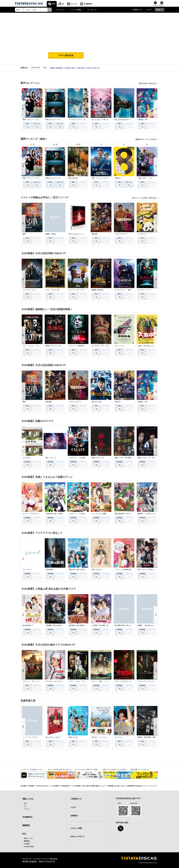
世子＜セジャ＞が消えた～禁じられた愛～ (152, 569)
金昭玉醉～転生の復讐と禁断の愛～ (81, 625)
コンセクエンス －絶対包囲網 (125, 290)
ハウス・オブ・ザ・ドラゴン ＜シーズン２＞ (153, 681)
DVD (54, 4)
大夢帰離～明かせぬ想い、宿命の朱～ (58, 625)
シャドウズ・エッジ (29, 290)
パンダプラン (142, 234)
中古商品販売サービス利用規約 (71, 786)
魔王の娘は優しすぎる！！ (124, 514)
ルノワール (118, 737)
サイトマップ (153, 786)
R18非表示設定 (29, 846)
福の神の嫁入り (28, 625)
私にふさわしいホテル (53, 737)
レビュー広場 (76, 828)
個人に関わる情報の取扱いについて (94, 786)
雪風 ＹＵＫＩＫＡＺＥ (100, 178)
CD (63, 4)
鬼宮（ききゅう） (98, 569)
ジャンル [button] (60, 10)
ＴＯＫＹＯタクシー (121, 234)
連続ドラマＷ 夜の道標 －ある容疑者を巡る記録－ (133, 458)
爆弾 (24, 234)
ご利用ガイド (137, 10)
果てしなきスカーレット (77, 234)
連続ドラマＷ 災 (98, 458)
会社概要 (23, 786)
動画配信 (26, 825)
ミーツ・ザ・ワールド (30, 737)
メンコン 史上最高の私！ (124, 569)
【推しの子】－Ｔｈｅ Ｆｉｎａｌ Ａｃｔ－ (153, 178)
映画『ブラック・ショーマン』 (33, 120)
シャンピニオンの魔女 (99, 514)
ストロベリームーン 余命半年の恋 (81, 120)
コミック (74, 4)
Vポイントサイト (78, 836)
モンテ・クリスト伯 (52, 290)
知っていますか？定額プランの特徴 (86, 769)
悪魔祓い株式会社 (98, 290)
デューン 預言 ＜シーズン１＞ (103, 681)
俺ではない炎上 (97, 402)
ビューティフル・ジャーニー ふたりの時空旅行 (85, 290)
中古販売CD (88, 4)
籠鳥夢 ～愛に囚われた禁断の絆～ (150, 625)
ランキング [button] (92, 10)
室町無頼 (95, 234)
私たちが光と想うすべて (123, 120)
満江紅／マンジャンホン (54, 346)
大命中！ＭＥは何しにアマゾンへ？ (150, 346)
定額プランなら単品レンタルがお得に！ (115, 769)
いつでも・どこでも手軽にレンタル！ (32, 769)
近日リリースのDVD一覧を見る (144, 198)
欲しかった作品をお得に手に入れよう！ (60, 769)
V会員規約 (31, 786)
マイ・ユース (27, 569)
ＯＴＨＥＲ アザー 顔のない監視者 (104, 346)
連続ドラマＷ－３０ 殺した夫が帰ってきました (154, 458)
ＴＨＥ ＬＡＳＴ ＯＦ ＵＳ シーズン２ (84, 681)
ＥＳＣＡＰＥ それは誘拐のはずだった (82, 458)
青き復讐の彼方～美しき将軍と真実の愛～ (129, 625)
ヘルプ (149, 10)
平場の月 (118, 402)
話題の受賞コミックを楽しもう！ (141, 769)
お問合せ (74, 816)
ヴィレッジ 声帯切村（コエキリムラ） (82, 346)
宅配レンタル (28, 838)
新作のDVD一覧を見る (148, 83)
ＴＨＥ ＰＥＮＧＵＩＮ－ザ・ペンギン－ (129, 681)
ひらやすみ (26, 458)
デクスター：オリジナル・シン (56, 681)
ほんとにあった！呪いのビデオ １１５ (105, 120)
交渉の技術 (49, 569)
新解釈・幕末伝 (51, 234)
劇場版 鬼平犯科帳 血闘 (147, 737)
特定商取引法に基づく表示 (116, 786)
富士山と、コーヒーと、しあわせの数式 (105, 737)
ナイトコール (119, 346)
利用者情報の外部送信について (137, 786)
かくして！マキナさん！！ (32, 514)
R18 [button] (158, 10)
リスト (155, 5)
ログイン (162, 5)
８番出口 (118, 178)
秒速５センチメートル (53, 120)
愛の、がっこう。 (52, 458)
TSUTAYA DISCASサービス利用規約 (47, 786)
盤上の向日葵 (73, 178)
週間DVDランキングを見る (146, 139)
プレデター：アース (144, 290)
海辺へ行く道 (73, 737)
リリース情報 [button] (75, 10)
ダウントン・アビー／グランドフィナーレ (37, 681)
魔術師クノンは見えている (147, 514)
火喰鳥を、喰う (143, 120)
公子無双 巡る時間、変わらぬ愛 (103, 625)
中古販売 (27, 844)
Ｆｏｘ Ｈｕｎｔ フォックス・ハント (36, 346)
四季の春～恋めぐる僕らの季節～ (80, 569)
